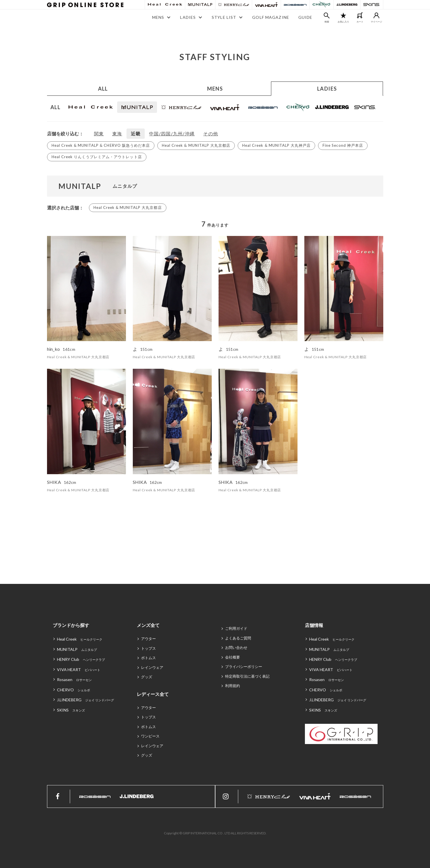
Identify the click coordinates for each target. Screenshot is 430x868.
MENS (215, 89)
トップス (148, 648)
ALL (103, 89)
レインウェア (152, 667)
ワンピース (150, 736)
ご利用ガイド (236, 628)
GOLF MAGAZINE (271, 17)
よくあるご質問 (238, 638)
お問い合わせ (236, 647)
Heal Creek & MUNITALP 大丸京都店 (196, 145)
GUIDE (305, 17)
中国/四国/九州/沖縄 (172, 134)
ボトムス (148, 658)
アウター (148, 639)
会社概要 (233, 657)
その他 (211, 134)
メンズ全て (148, 625)
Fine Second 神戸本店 (343, 145)
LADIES (327, 89)
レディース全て (153, 694)
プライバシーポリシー (244, 667)
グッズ (147, 677)
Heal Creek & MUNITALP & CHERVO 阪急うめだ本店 (101, 145)
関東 (99, 134)
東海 (117, 134)
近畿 (136, 134)
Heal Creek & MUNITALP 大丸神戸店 (276, 145)
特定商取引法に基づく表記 (247, 676)
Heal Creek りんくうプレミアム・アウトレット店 (97, 157)
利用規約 (233, 686)
